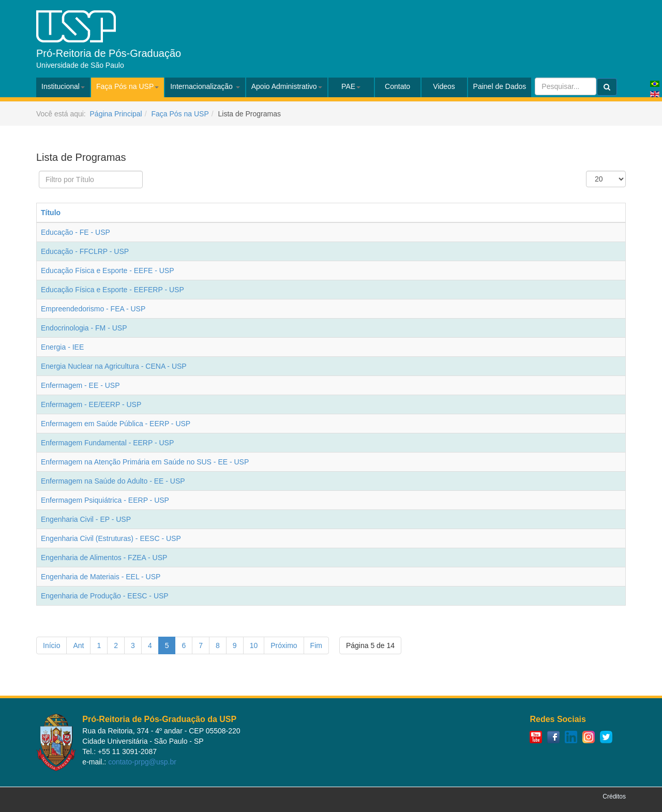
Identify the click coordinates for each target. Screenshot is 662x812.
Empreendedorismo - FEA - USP (93, 309)
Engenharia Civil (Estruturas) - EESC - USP (111, 538)
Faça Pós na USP (127, 86)
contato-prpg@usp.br (142, 762)
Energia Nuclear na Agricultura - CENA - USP (114, 366)
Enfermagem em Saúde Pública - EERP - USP (116, 424)
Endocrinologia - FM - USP (84, 328)
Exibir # (586, 171)
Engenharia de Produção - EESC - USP (105, 596)
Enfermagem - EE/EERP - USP (91, 404)
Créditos (614, 796)
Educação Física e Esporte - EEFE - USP (108, 270)
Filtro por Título (39, 171)
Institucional (63, 86)
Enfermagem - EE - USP (80, 385)
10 (254, 645)
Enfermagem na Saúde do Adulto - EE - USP (113, 481)
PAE (351, 86)
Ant (78, 645)
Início (51, 645)
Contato (397, 86)
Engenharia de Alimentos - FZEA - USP (104, 558)
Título (51, 213)
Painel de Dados (500, 86)
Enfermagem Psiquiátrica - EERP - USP (105, 500)
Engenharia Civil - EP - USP (86, 519)
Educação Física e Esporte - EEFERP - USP (112, 290)
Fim (316, 645)
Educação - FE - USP (76, 232)
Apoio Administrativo (287, 86)
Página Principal (116, 114)
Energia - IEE (62, 347)
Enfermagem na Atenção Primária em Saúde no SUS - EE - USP (145, 462)
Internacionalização (205, 86)
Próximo (284, 645)
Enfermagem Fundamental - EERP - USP (107, 443)
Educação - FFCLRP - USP (85, 251)
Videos (444, 86)
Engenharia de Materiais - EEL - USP (101, 577)
